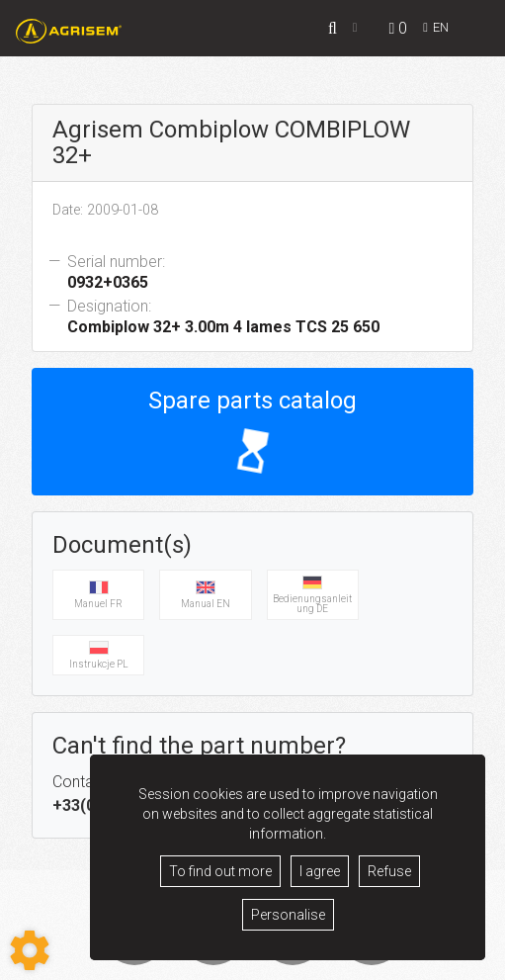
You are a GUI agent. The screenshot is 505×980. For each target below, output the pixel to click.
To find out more (220, 871)
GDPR (293, 961)
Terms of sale (177, 961)
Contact (343, 961)
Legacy (244, 961)
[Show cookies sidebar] (30, 950)
